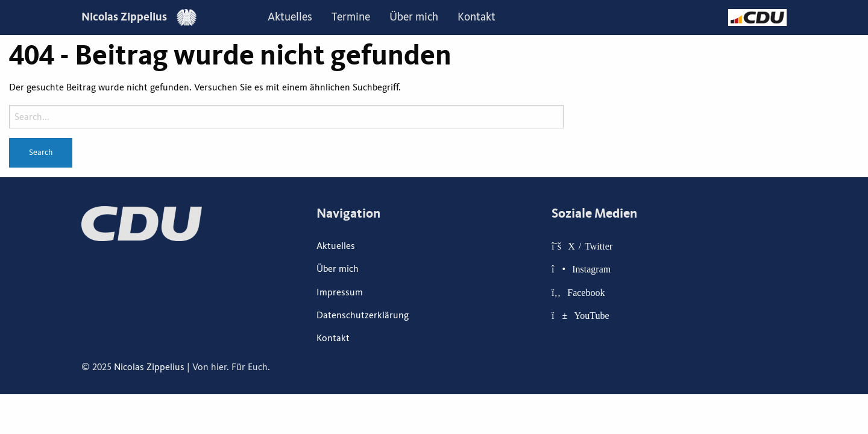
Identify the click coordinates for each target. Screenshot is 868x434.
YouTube (591, 315)
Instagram (591, 269)
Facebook (586, 292)
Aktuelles (290, 17)
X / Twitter (590, 246)
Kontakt (476, 17)
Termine (351, 17)
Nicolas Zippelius (139, 17)
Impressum (340, 292)
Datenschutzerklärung (363, 315)
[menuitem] (290, 17)
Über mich (414, 17)
